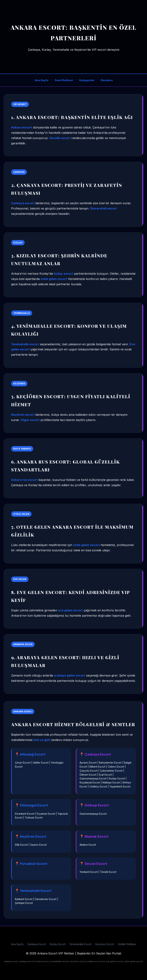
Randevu (107, 80)
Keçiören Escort (105, 944)
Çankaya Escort (37, 944)
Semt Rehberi (64, 80)
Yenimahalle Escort (80, 944)
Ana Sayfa (41, 80)
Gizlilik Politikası (127, 944)
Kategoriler (87, 80)
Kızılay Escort (58, 944)
